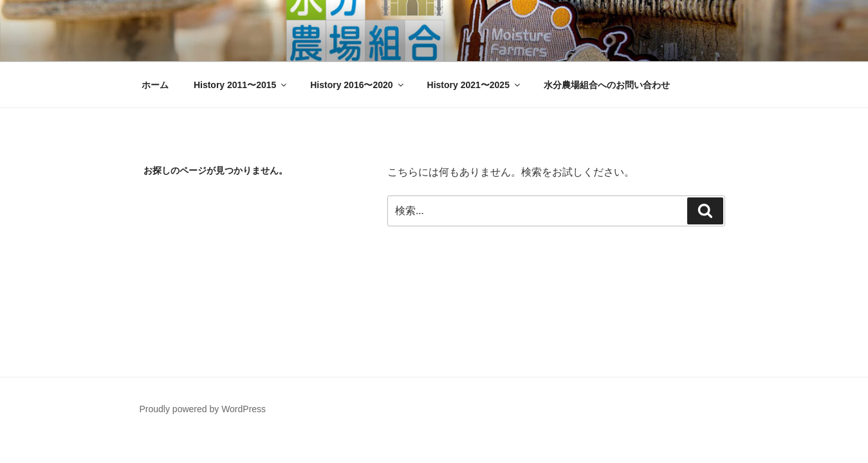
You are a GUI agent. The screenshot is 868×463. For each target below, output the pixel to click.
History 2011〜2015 (241, 85)
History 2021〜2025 (475, 85)
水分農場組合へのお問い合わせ (607, 85)
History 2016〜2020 (357, 85)
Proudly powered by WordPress (203, 409)
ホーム (155, 85)
